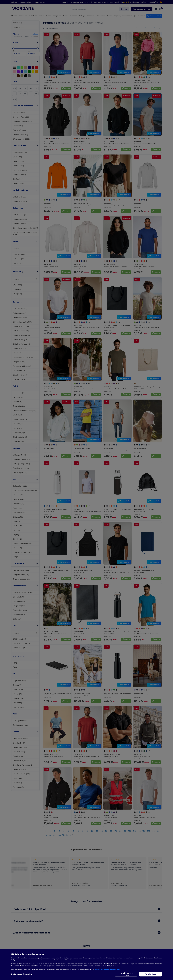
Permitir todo (150, 974)
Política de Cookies (102, 970)
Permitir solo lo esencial (126, 974)
